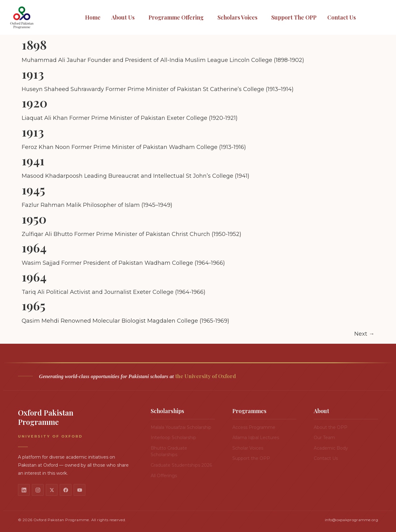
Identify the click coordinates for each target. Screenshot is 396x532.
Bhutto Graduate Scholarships (169, 451)
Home (93, 17)
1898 (34, 44)
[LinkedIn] (24, 490)
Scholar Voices (248, 448)
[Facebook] (66, 490)
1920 (34, 102)
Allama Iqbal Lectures (256, 438)
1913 (33, 74)
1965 (34, 305)
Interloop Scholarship (173, 438)
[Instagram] (38, 490)
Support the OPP (294, 17)
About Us (123, 17)
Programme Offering (176, 17)
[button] (125, 18)
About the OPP (331, 427)
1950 (34, 218)
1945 (33, 189)
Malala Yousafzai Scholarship (181, 427)
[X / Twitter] (52, 490)
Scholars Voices (237, 17)
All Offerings (164, 476)
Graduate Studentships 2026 (181, 465)
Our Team (324, 438)
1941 (33, 160)
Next (364, 334)
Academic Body (331, 448)
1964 (34, 247)
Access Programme (254, 427)
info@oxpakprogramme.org (351, 520)
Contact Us (342, 17)
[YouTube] (80, 490)
